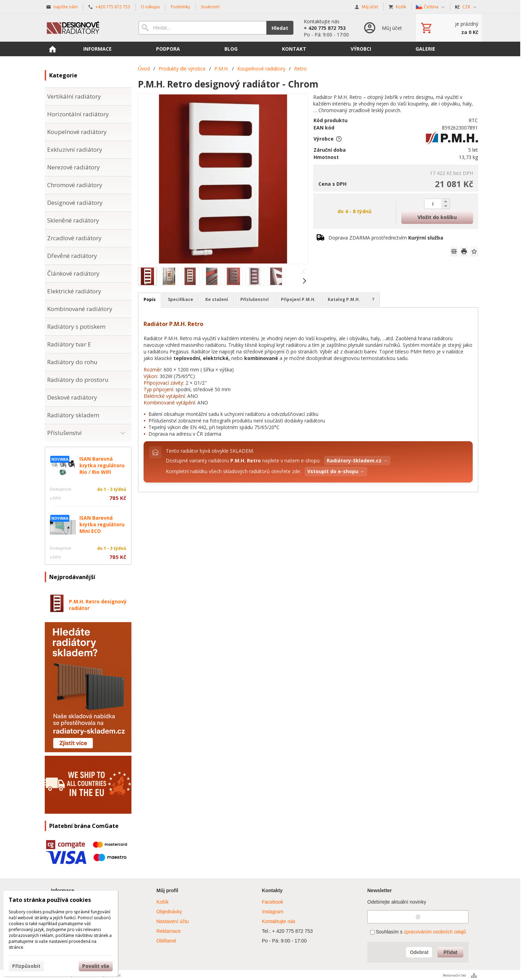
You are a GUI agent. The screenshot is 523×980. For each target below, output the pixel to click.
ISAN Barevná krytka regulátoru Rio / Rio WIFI (102, 465)
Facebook (272, 902)
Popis (150, 299)
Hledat (280, 28)
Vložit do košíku (437, 217)
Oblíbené (166, 941)
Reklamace (169, 931)
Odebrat (419, 952)
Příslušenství (255, 299)
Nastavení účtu (173, 921)
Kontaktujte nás (279, 921)
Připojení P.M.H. (298, 299)
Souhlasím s (418, 932)
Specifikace (181, 299)
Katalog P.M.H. (344, 299)
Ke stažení (217, 299)
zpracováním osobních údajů (435, 932)
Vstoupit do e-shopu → (336, 471)
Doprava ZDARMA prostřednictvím (386, 238)
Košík (162, 902)
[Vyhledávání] (202, 28)
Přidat (451, 952)
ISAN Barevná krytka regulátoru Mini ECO (102, 524)
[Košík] (449, 28)
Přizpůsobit (26, 966)
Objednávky (169, 912)
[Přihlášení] (382, 28)
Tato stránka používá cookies (50, 900)
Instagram (273, 912)
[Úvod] (85, 28)
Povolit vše (96, 966)
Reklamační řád (454, 975)
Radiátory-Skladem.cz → (357, 460)
